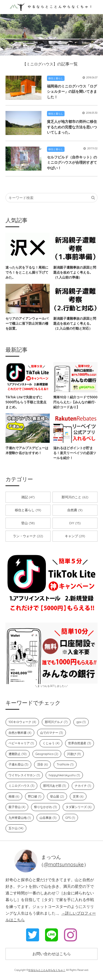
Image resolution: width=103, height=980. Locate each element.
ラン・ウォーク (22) (28, 536)
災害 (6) (78, 796)
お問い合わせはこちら (52, 954)
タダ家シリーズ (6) (79, 807)
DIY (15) (75, 523)
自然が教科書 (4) (20, 733)
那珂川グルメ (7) (56, 722)
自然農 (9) (75, 510)
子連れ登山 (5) (18, 764)
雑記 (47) (28, 497)
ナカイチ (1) (83, 786)
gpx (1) (81, 722)
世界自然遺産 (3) (80, 743)
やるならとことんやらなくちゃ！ (51, 7)
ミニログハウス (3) (21, 786)
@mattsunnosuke (64, 864)
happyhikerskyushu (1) (64, 775)
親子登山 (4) (17, 807)
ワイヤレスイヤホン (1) (24, 775)
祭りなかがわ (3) (45, 807)
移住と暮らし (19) (28, 510)
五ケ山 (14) (16, 828)
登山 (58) (28, 523)
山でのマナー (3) (51, 733)
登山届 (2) (57, 796)
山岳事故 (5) (48, 818)
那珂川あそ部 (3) (55, 786)
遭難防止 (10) (18, 754)
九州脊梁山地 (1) (20, 818)
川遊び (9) (74, 754)
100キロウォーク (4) (22, 722)
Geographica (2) (47, 754)
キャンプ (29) (75, 536)
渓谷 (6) (42, 764)
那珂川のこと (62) (75, 497)
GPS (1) (70, 818)
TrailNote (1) (65, 764)
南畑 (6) (14, 796)
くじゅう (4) (51, 743)
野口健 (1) (35, 796)
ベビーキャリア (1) (21, 743)
